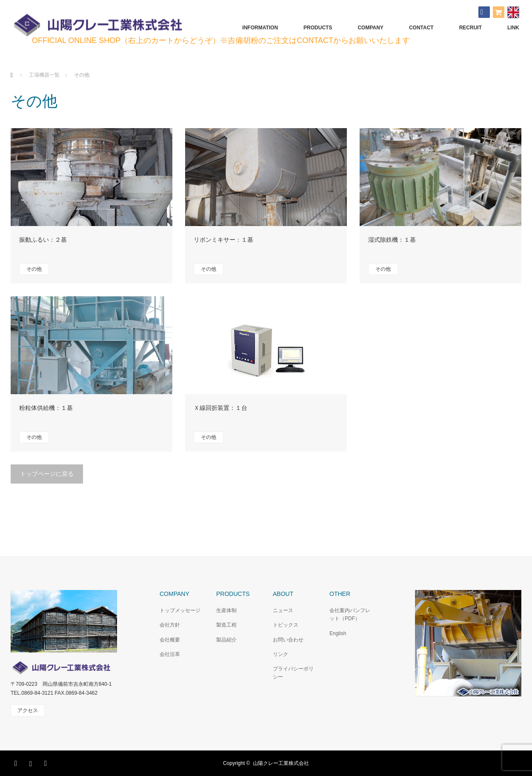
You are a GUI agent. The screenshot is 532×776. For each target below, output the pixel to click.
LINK (513, 28)
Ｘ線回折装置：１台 (220, 408)
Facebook (17, 762)
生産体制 (226, 610)
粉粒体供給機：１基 (46, 408)
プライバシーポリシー (293, 673)
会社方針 (170, 625)
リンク (280, 654)
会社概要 (170, 640)
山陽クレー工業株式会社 (281, 763)
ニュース (283, 610)
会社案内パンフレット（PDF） (350, 614)
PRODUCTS (318, 28)
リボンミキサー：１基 (223, 240)
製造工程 (226, 625)
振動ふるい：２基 (43, 240)
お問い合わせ (288, 640)
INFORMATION (260, 28)
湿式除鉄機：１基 (392, 240)
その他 (34, 269)
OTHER (340, 594)
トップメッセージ (180, 610)
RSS (47, 762)
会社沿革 (170, 654)
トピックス (286, 625)
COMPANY (370, 28)
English (338, 633)
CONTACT (421, 28)
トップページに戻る (47, 474)
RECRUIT (471, 28)
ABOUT (283, 594)
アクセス (28, 710)
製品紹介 (226, 640)
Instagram (32, 762)
